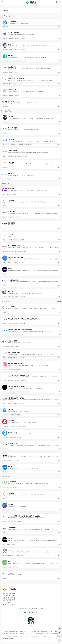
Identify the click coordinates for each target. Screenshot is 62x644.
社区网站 (9, 487)
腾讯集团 (16, 460)
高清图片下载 (23, 381)
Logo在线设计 (13, 438)
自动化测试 (20, 521)
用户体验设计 (10, 460)
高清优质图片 (21, 358)
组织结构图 (25, 156)
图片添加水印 (6, 415)
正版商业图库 (19, 392)
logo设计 (19, 438)
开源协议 (22, 556)
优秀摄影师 (5, 392)
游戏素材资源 (18, 335)
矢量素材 (15, 403)
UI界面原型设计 (6, 145)
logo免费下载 (6, 426)
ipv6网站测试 (10, 263)
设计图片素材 (21, 403)
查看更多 (59, 301)
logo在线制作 (6, 438)
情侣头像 (5, 358)
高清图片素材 (22, 324)
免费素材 (5, 297)
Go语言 (4, 487)
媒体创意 (17, 381)
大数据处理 (23, 38)
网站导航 (14, 194)
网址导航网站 (11, 217)
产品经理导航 (6, 122)
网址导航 (5, 217)
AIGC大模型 (5, 27)
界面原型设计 (29, 145)
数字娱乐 (12, 335)
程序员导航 (5, 533)
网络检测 (22, 263)
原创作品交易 (12, 392)
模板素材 (10, 403)
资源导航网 (12, 510)
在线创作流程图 (14, 145)
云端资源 (5, 567)
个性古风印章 (18, 426)
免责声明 (34, 608)
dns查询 (4, 263)
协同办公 (10, 567)
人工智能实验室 (22, 50)
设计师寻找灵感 (18, 369)
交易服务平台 (6, 206)
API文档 (4, 521)
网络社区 (14, 487)
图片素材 (5, 369)
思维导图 (5, 156)
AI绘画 (11, 50)
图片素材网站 (11, 381)
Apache (4, 556)
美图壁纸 (10, 358)
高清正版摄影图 (27, 392)
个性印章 (12, 426)
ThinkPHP (17, 556)
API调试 (14, 521)
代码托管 (14, 544)
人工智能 (15, 50)
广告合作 (41, 608)
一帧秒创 (17, 346)
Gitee (4, 544)
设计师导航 (5, 449)
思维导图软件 (18, 156)
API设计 (9, 521)
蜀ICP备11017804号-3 (49, 636)
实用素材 (17, 297)
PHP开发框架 (10, 556)
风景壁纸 (15, 358)
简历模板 (5, 324)
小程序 (4, 179)
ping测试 (17, 263)
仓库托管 (8, 544)
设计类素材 (16, 324)
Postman (19, 251)
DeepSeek (11, 38)
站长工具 (5, 274)
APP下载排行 (12, 61)
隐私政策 (28, 608)
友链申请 (21, 608)
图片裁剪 (12, 415)
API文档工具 (5, 251)
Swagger (24, 251)
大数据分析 (17, 38)
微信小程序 (9, 179)
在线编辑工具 (18, 415)
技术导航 (9, 194)
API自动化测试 (13, 251)
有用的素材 (23, 297)
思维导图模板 (11, 156)
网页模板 (10, 324)
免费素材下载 (11, 297)
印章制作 (24, 426)
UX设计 (4, 460)
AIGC (4, 346)
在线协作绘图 (22, 145)
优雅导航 (5, 240)
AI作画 (11, 84)
